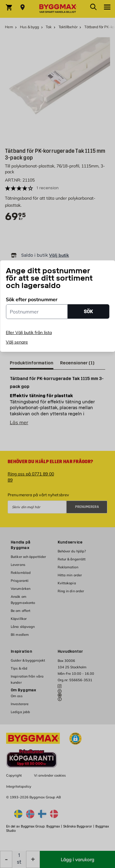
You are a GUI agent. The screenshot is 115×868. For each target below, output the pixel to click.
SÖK (88, 311)
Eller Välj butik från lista (29, 332)
